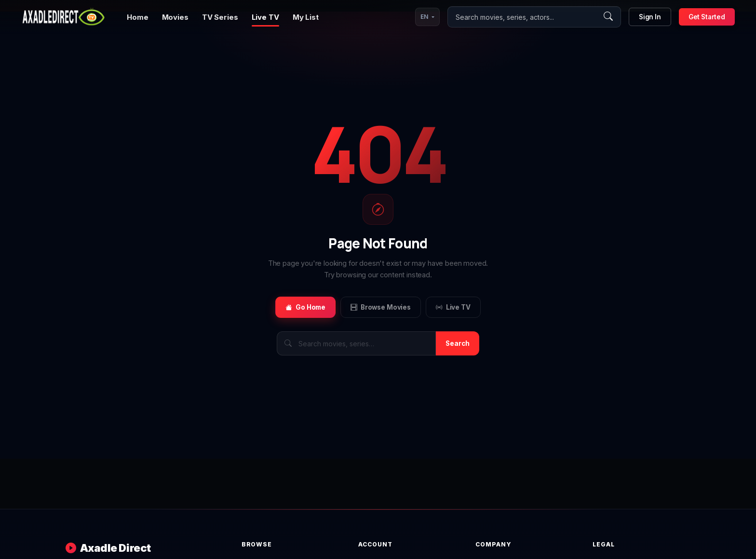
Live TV (265, 17)
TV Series (220, 17)
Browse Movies (381, 307)
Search (458, 343)
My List (306, 17)
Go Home (305, 307)
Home (137, 17)
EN (424, 17)
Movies (175, 17)
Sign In (650, 17)
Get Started (707, 17)
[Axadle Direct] (63, 17)
